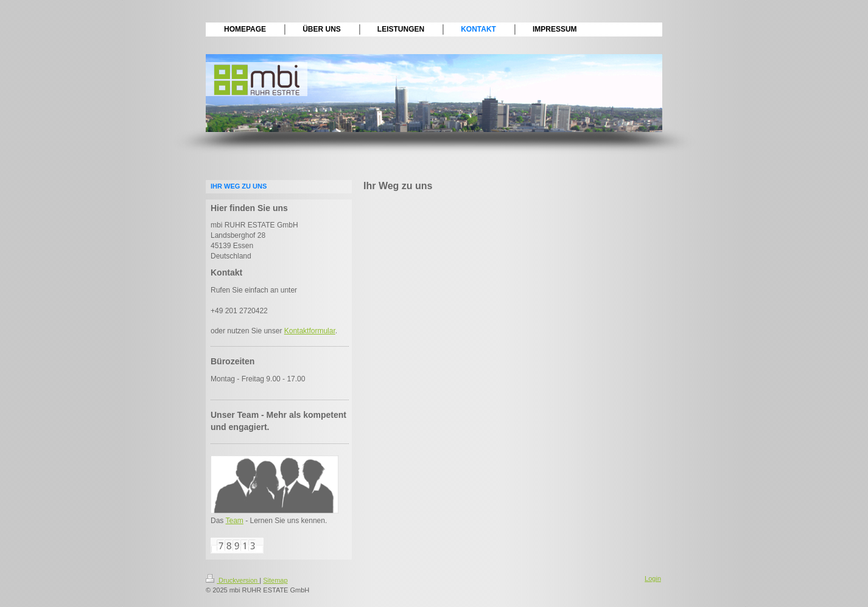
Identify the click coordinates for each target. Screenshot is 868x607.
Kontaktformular (310, 331)
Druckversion (233, 580)
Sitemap (275, 580)
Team (234, 521)
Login (653, 578)
